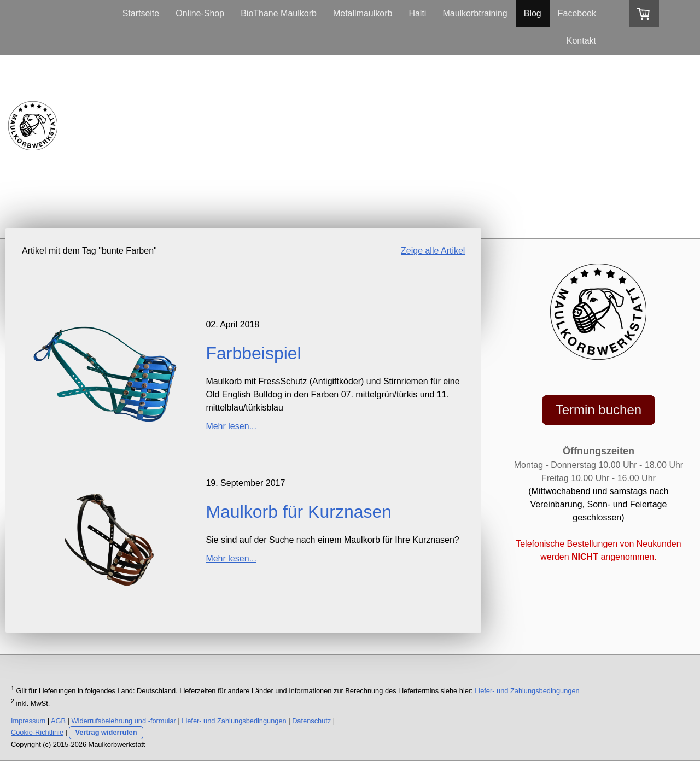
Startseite (141, 13)
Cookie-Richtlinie (37, 732)
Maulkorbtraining (475, 13)
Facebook (577, 13)
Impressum (28, 721)
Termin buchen (599, 410)
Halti (417, 13)
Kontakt (581, 41)
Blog (533, 13)
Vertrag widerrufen (106, 732)
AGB (58, 721)
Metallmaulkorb (363, 13)
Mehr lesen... (231, 426)
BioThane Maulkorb (279, 13)
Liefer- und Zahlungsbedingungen (527, 691)
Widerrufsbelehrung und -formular (124, 721)
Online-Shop (200, 13)
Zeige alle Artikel (433, 251)
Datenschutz (311, 721)
